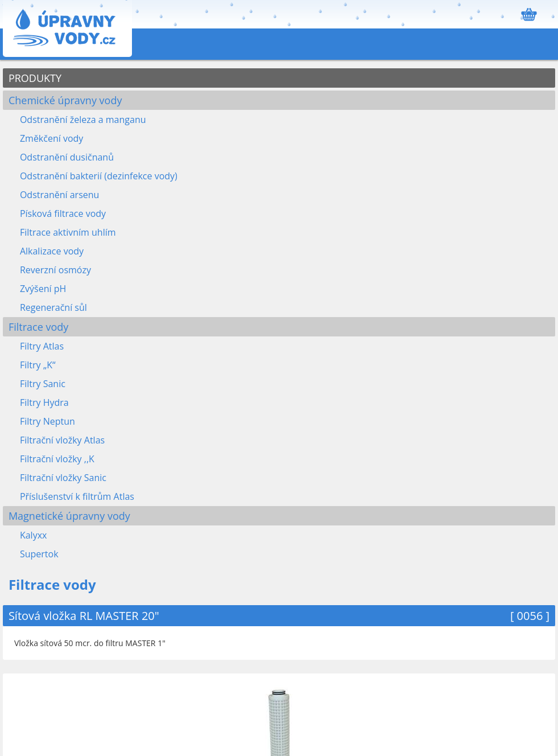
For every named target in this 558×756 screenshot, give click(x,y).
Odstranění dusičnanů (67, 157)
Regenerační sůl (53, 307)
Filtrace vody (38, 327)
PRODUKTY (35, 78)
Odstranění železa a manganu (83, 120)
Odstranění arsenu (59, 195)
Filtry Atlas (42, 346)
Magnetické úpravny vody (69, 516)
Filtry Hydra (44, 402)
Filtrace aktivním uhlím (68, 232)
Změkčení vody (51, 138)
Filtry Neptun (47, 421)
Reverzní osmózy (55, 270)
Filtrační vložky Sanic (63, 478)
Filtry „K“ (38, 365)
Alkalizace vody (52, 251)
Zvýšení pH (43, 289)
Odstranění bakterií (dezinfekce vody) (99, 176)
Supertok (39, 554)
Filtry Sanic (43, 384)
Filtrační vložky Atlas (62, 440)
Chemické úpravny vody (65, 100)
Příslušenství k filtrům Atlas (77, 496)
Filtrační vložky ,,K (57, 459)
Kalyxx (34, 535)
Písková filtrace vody (63, 213)
